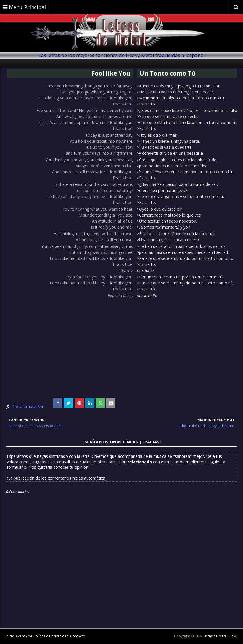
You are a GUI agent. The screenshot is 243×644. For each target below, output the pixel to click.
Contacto (78, 636)
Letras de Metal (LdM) (220, 636)
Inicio (10, 636)
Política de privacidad (51, 636)
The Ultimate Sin (27, 406)
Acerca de (24, 636)
